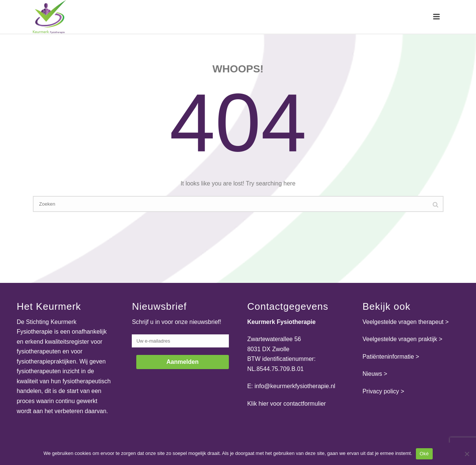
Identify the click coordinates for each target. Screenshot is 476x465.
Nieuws (372, 374)
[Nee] (467, 454)
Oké (424, 454)
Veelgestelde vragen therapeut (403, 322)
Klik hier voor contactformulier (287, 404)
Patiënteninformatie (388, 357)
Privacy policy (381, 391)
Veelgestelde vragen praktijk (400, 339)
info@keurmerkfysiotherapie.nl (295, 386)
